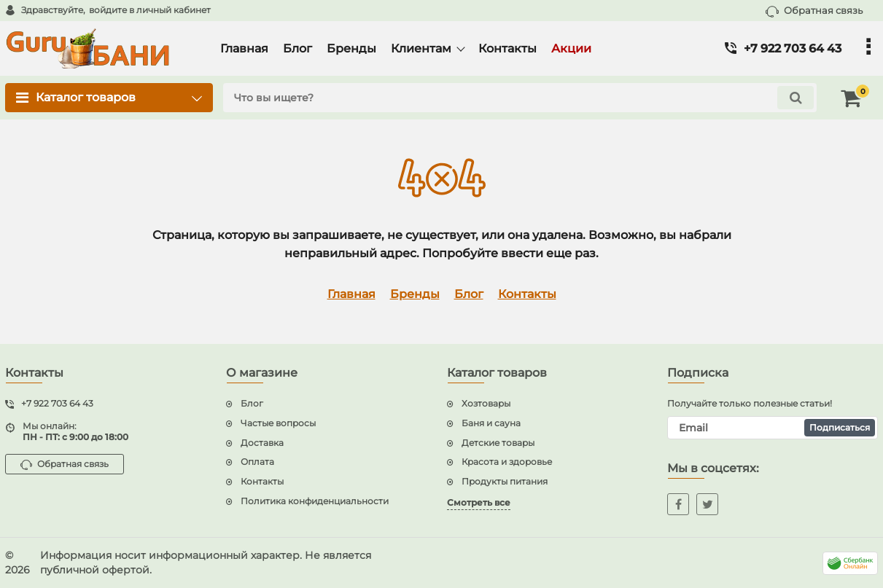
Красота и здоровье (507, 462)
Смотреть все (479, 502)
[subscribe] (773, 428)
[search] (520, 98)
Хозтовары (486, 403)
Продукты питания (505, 481)
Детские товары (498, 443)
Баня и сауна (491, 423)
